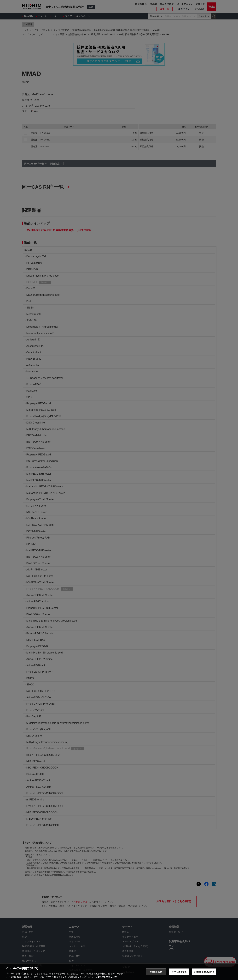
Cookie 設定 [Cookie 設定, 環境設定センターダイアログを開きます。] (156, 972)
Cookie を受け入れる (204, 972)
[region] (119, 972)
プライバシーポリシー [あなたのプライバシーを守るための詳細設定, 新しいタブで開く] (106, 977)
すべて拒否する (179, 972)
